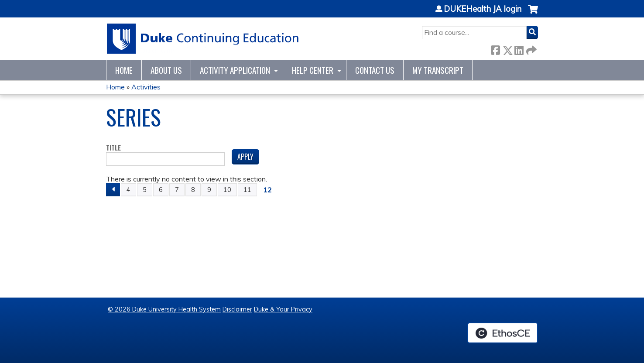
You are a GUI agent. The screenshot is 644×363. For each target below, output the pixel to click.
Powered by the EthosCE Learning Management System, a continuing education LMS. (503, 333)
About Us (166, 70)
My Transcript (438, 70)
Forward (531, 49)
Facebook (495, 49)
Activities (146, 87)
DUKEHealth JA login (483, 9)
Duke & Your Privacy (283, 309)
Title (113, 148)
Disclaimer (237, 309)
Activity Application (235, 70)
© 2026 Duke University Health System (164, 309)
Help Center (313, 70)
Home (124, 70)
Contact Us (375, 70)
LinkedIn (519, 49)
